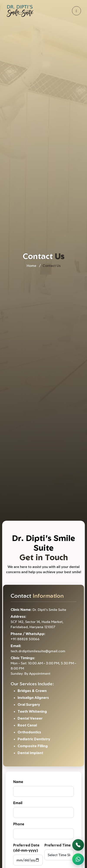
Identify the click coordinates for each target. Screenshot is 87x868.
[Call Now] (78, 845)
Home (31, 266)
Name (18, 782)
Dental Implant (30, 753)
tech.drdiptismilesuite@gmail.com (38, 651)
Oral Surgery (29, 704)
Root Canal (27, 725)
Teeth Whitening (32, 711)
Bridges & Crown (32, 691)
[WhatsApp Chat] (78, 859)
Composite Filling (33, 746)
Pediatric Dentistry (34, 739)
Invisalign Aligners (33, 698)
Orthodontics (29, 732)
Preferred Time (58, 845)
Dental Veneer (30, 718)
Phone (19, 824)
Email (18, 803)
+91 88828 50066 (25, 639)
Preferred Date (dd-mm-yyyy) (26, 848)
